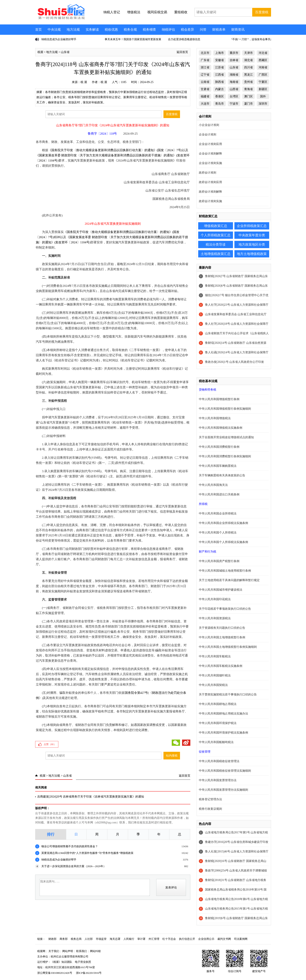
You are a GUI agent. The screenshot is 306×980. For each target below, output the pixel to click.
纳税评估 (168, 30)
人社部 (89, 939)
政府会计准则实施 (210, 201)
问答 (203, 30)
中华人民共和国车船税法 (215, 656)
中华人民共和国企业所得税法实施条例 (223, 523)
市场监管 (101, 939)
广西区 (263, 75)
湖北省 (248, 60)
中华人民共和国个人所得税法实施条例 (223, 542)
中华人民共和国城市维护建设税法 (221, 590)
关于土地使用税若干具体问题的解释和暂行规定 (229, 580)
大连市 (205, 104)
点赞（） (50, 744)
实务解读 (92, 30)
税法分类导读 (216, 244)
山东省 (65, 52)
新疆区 (263, 89)
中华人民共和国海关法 (213, 485)
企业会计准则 (208, 135)
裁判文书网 (224, 939)
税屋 (40, 52)
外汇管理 (154, 939)
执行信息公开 (187, 939)
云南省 (205, 82)
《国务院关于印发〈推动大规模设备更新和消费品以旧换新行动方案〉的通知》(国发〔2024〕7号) (115, 150)
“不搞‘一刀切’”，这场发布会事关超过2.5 (255, 39)
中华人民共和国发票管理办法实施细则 (223, 790)
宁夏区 (263, 82)
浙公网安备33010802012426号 (55, 973)
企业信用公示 (206, 939)
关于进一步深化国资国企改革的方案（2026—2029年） (74, 866)
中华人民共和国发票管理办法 (218, 780)
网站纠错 (95, 951)
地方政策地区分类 (252, 244)
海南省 (234, 82)
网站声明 (68, 951)
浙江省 (205, 67)
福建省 (205, 96)
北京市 (205, 53)
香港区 (220, 96)
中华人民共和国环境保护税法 (218, 723)
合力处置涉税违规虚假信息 (184, 39)
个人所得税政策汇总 (216, 235)
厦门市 (248, 104)
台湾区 (234, 96)
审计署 (141, 939)
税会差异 (187, 30)
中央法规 (54, 30)
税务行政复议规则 (210, 809)
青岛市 (220, 104)
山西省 (234, 89)
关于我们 (54, 951)
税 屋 (84, 82)
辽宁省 (205, 75)
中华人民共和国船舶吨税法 (216, 742)
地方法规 (73, 30)
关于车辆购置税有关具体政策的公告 (222, 475)
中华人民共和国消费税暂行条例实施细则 (225, 456)
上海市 (220, 53)
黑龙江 (248, 75)
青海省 (248, 89)
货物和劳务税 (208, 390)
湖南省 (234, 75)
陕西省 (220, 82)
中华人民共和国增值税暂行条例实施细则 (225, 409)
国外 (263, 96)
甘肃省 (205, 89)
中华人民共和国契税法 (213, 685)
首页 (38, 30)
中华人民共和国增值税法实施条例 (221, 428)
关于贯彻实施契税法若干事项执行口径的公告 (228, 695)
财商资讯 (238, 30)
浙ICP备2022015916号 (89, 973)
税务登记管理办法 (210, 799)
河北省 (263, 53)
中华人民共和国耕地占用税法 (218, 704)
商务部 (64, 939)
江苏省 (220, 67)
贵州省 (248, 82)
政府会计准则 (208, 173)
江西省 (220, 75)
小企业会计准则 (209, 125)
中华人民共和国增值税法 (215, 418)
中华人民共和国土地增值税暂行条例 (222, 637)
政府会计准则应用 (210, 182)
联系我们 (82, 951)
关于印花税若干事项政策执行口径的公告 (225, 609)
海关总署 (115, 939)
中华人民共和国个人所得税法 (218, 533)
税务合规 (130, 30)
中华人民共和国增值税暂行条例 (219, 399)
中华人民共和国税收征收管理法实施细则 (225, 771)
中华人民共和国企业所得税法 (218, 514)
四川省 (248, 67)
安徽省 (220, 60)
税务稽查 (149, 30)
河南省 (263, 67)
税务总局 (76, 939)
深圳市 (263, 104)
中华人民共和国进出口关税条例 (219, 494)
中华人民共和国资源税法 (215, 618)
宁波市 (234, 104)
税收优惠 (111, 30)
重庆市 (234, 53)
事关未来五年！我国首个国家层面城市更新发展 (133, 39)
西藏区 (263, 60)
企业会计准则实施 (210, 163)
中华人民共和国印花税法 (215, 599)
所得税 (203, 504)
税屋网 (41, 951)
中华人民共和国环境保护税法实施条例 (223, 733)
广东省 (205, 60)
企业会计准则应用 (210, 144)
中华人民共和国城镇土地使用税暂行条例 (225, 571)
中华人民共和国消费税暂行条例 (219, 447)
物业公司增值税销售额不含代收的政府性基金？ (70, 846)
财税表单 (219, 30)
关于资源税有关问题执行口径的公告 (222, 628)
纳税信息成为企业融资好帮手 (59, 39)
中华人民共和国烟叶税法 (215, 675)
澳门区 (248, 96)
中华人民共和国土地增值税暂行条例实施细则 (228, 647)
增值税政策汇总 (216, 226)
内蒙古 (220, 89)
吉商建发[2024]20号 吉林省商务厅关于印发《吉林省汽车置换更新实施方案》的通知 (91, 797)
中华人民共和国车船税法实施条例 (221, 666)
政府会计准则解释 (210, 192)
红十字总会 (169, 939)
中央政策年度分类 (252, 235)
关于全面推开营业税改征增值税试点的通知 (226, 437)
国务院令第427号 (136, 693)
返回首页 (182, 52)
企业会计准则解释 (210, 154)
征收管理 (205, 752)
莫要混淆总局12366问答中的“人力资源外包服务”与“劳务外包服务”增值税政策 (88, 853)
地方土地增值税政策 (252, 254)
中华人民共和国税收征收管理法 (219, 761)
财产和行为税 (208, 552)
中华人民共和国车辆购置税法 (218, 466)
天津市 (248, 53)
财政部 (52, 939)
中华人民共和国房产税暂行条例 (219, 561)
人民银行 (129, 939)
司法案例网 (241, 939)
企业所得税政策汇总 (252, 226)
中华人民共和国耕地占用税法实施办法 (223, 714)
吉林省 (234, 60)
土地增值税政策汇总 (216, 254)
